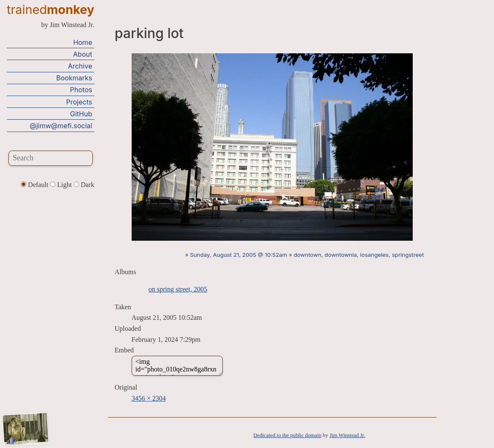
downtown (308, 255)
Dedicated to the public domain (288, 435)
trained (51, 10)
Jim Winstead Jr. (347, 435)
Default (35, 185)
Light (62, 185)
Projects (79, 102)
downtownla (341, 255)
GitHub (81, 114)
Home (83, 42)
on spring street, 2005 (178, 289)
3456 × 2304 (149, 398)
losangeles (375, 255)
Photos (81, 90)
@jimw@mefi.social (61, 126)
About (83, 54)
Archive (80, 66)
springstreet (408, 255)
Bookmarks (74, 78)
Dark (84, 185)
